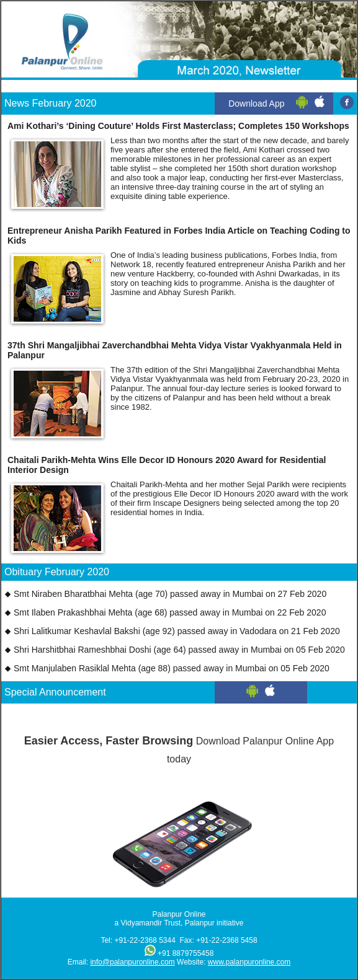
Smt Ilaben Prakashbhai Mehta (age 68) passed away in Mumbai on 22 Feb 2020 (170, 612)
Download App (256, 104)
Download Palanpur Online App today (179, 746)
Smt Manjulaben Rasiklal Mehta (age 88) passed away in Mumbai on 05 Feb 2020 (172, 668)
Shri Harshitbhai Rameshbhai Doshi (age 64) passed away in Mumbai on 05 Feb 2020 (179, 650)
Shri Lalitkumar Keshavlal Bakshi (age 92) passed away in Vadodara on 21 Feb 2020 (177, 631)
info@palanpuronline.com (132, 962)
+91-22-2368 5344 (145, 940)
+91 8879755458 (186, 953)
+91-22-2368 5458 (226, 940)
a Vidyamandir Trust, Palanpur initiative (179, 923)
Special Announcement (55, 692)
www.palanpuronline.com (249, 962)
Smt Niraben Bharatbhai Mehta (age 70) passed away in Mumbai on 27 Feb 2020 (170, 594)
